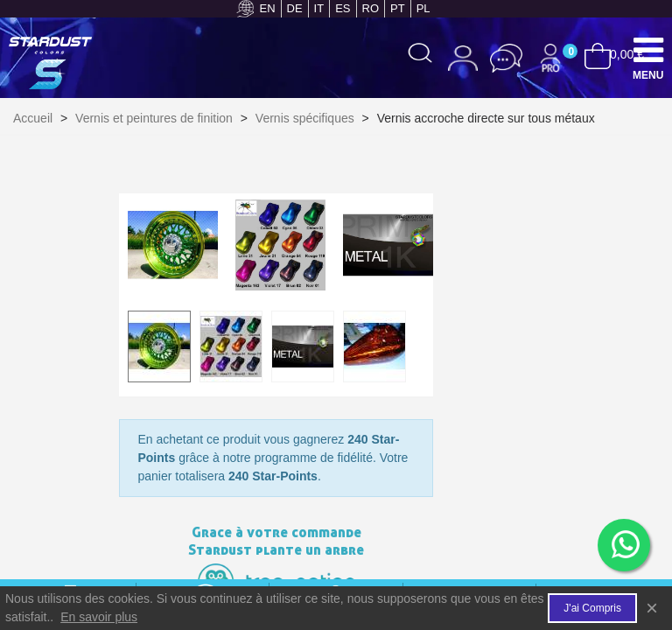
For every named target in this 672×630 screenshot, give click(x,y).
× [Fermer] (652, 608)
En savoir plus (99, 617)
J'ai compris (592, 608)
